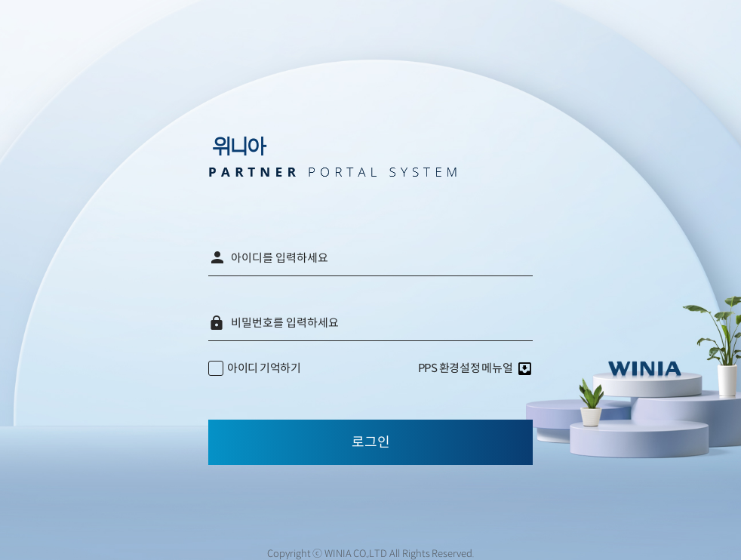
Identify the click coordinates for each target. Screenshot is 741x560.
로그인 (371, 442)
